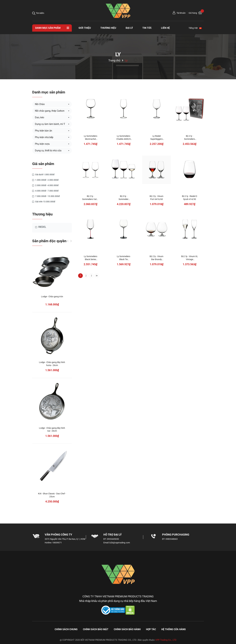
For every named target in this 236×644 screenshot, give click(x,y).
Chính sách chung (66, 629)
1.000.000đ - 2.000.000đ (45, 180)
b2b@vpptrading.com (120, 543)
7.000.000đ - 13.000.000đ (46, 196)
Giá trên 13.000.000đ (44, 202)
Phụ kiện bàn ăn (43, 131)
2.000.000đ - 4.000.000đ (45, 185)
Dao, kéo (40, 117)
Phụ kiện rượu (42, 144)
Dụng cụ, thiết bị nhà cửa (48, 151)
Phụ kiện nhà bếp (44, 137)
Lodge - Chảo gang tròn (52, 297)
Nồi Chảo (40, 104)
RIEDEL (41, 227)
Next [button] (71, 241)
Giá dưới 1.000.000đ (43, 175)
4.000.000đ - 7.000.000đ (45, 191)
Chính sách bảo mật (96, 629)
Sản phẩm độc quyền (49, 241)
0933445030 (113, 539)
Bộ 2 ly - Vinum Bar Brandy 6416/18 (156, 259)
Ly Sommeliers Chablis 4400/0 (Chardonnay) (123, 139)
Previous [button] (68, 241)
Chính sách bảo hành (127, 629)
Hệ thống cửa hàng (174, 629)
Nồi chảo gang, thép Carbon (50, 111)
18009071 (57, 543)
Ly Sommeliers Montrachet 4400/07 (91, 139)
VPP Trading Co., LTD (166, 640)
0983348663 (172, 539)
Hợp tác (151, 629)
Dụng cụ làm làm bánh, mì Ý (50, 124)
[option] (52, 382)
